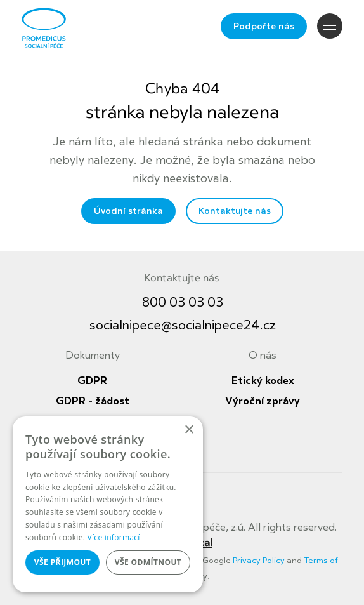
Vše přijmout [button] (62, 562)
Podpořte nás (264, 26)
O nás (263, 356)
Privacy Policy (259, 561)
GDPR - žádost (93, 401)
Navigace (330, 26)
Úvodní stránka (128, 211)
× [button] (189, 430)
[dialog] (108, 504)
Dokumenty (93, 356)
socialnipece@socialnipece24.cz (183, 325)
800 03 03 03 (183, 302)
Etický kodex (263, 381)
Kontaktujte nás (235, 211)
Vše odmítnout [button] (148, 562)
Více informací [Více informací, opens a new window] (114, 537)
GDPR (92, 381)
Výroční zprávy (263, 401)
